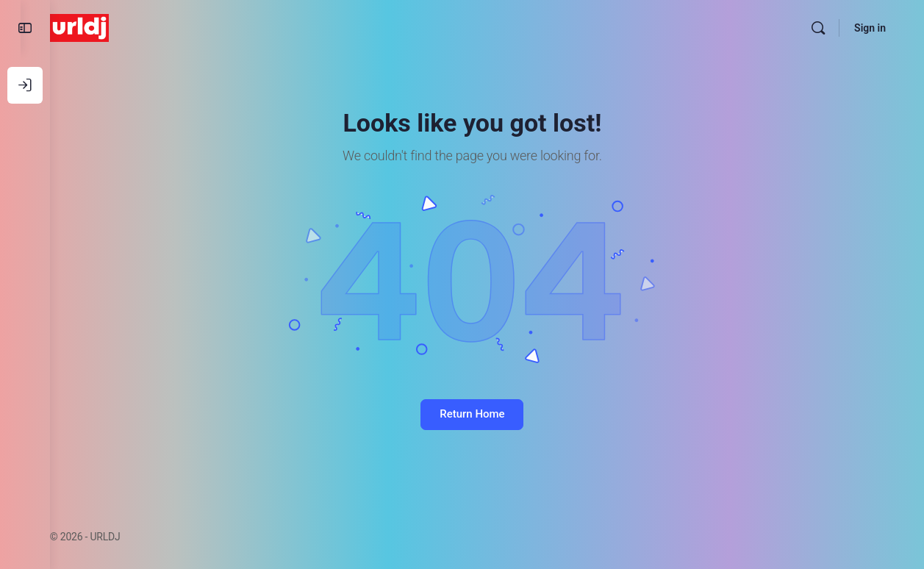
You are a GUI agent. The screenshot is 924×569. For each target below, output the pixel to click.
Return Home (487, 414)
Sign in (870, 28)
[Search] (818, 28)
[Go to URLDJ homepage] (109, 26)
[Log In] (25, 85)
